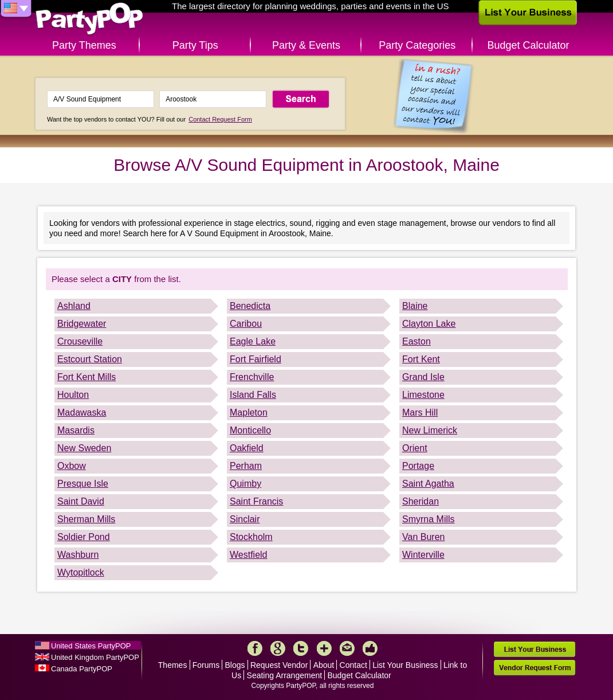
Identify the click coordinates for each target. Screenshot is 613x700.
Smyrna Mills (429, 519)
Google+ (278, 648)
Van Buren (423, 537)
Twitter (301, 648)
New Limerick (430, 430)
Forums (206, 665)
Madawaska (82, 412)
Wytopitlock (81, 572)
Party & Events (306, 45)
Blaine (415, 306)
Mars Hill (420, 412)
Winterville (423, 555)
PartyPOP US (89, 19)
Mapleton (249, 412)
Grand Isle (423, 377)
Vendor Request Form (535, 668)
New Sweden (84, 448)
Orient (415, 448)
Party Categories (417, 45)
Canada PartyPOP (82, 669)
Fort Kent (421, 359)
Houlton (73, 395)
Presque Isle (83, 484)
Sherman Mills (86, 519)
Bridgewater (82, 324)
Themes (173, 665)
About (324, 665)
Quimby (245, 484)
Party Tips (195, 45)
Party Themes (84, 45)
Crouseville (80, 341)
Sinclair (245, 519)
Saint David (81, 501)
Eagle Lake (253, 341)
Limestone (423, 395)
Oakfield (247, 448)
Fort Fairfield (256, 359)
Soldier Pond (84, 537)
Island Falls (253, 395)
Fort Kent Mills (87, 377)
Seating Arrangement (285, 675)
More (324, 648)
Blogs (235, 665)
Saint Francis (256, 501)
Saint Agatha (428, 484)
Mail (347, 648)
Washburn (78, 555)
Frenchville (252, 377)
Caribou (246, 324)
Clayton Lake (429, 324)
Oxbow (72, 466)
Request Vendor (279, 665)
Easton (416, 341)
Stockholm (251, 537)
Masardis (76, 430)
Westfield (249, 555)
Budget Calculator (528, 45)
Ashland (74, 306)
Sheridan (421, 501)
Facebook (255, 648)
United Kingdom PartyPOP (95, 657)
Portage (418, 466)
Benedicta (250, 306)
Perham (246, 466)
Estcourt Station (90, 359)
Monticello (250, 430)
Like (370, 648)
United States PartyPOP (91, 646)
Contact (353, 665)
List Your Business (405, 665)
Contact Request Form (220, 119)
